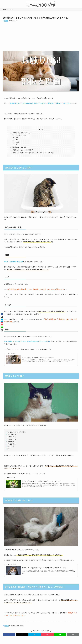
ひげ (17, 140)
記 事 (6, 21)
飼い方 (22, 626)
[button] (9, 634)
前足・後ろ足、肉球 (21, 135)
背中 (17, 144)
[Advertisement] (41, 36)
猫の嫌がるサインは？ (19, 147)
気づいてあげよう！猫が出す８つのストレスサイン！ (38, 358)
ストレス (13, 626)
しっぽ (17, 142)
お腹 (17, 137)
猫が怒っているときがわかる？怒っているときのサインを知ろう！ (43, 481)
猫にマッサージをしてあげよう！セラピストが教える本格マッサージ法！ (45, 568)
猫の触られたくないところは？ (22, 133)
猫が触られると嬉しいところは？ (23, 150)
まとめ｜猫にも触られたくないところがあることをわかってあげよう (34, 153)
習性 (18, 626)
